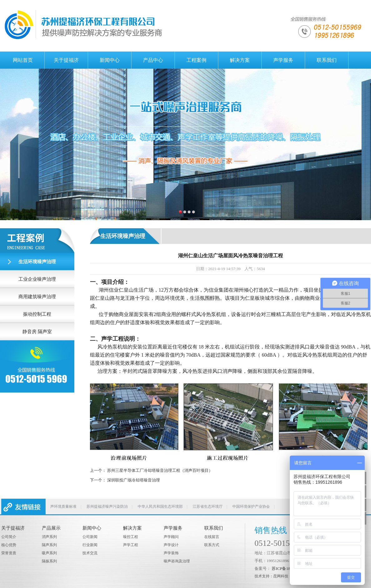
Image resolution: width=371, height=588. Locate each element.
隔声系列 (49, 545)
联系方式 (212, 545)
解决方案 (240, 60)
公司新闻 (90, 537)
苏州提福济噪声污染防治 (107, 506)
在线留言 (212, 537)
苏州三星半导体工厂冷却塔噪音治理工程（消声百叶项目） (160, 470)
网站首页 (23, 60)
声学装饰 (171, 553)
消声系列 (49, 537)
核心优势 (9, 545)
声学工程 (131, 545)
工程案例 (196, 60)
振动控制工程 (37, 314)
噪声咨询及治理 (177, 561)
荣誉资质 (9, 553)
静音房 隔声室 (37, 332)
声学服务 (283, 60)
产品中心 (153, 60)
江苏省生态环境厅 (208, 506)
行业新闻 (90, 545)
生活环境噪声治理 (37, 262)
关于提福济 (66, 60)
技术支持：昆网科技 (271, 576)
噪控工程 (131, 537)
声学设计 (171, 545)
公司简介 (9, 537)
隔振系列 (49, 561)
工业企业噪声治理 (37, 279)
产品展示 (51, 528)
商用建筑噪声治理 (37, 297)
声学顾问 (171, 537)
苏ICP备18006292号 (289, 568)
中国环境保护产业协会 (251, 506)
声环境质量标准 (63, 506)
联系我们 (327, 60)
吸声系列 (49, 553)
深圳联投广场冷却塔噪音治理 (134, 480)
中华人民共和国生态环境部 (160, 506)
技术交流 (90, 553)
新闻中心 (110, 60)
